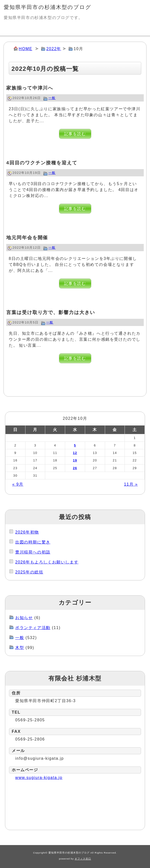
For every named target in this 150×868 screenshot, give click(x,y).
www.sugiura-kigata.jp (39, 778)
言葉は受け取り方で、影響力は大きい (51, 312)
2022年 (54, 49)
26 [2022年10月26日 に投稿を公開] (75, 468)
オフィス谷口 (83, 859)
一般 (52, 98)
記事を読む (75, 134)
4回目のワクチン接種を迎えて (42, 163)
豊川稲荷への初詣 (33, 552)
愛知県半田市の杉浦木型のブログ (48, 7)
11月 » (131, 484)
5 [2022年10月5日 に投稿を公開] (75, 445)
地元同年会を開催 (27, 238)
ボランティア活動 (33, 628)
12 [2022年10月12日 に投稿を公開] (75, 453)
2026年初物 (27, 532)
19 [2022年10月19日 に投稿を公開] (75, 460)
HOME (25, 49)
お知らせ (24, 618)
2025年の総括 (29, 572)
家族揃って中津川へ (30, 88)
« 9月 (18, 484)
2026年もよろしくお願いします (47, 562)
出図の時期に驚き (33, 542)
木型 (20, 648)
